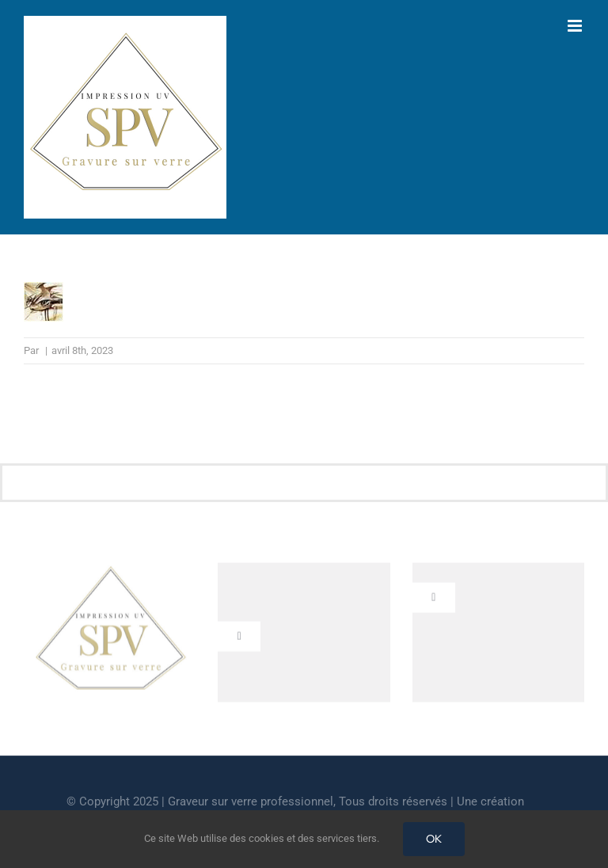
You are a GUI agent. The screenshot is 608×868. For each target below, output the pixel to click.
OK (434, 839)
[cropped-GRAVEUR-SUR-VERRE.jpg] (110, 571)
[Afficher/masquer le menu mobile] (576, 26)
